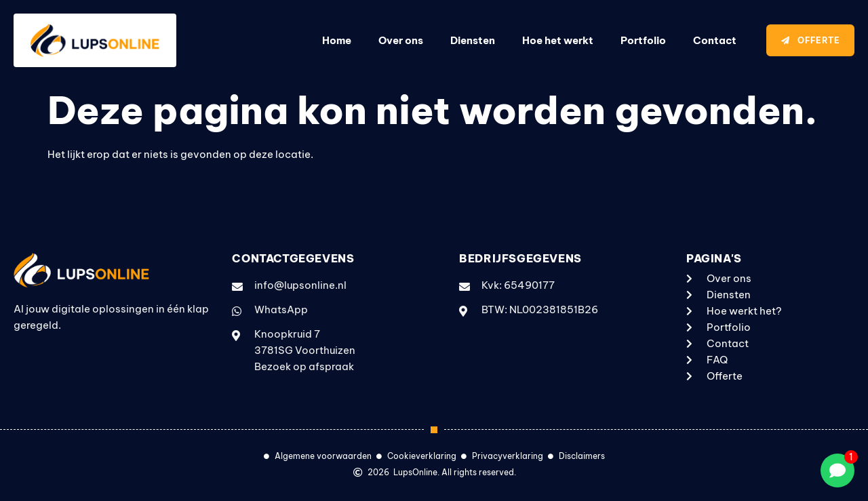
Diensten (473, 40)
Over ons (401, 40)
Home (337, 40)
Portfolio (643, 40)
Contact (715, 40)
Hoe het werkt (558, 40)
